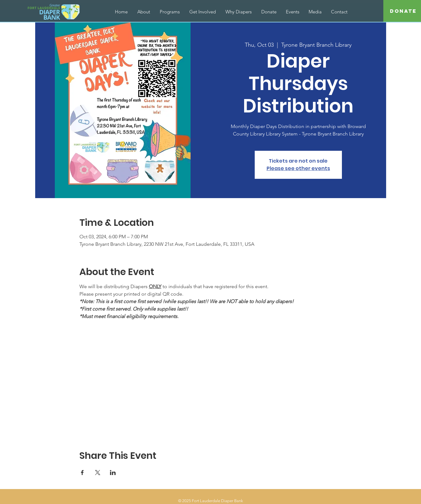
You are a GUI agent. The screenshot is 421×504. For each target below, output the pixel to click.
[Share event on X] (98, 473)
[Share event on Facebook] (82, 473)
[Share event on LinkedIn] (113, 473)
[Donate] (403, 11)
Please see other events (298, 168)
